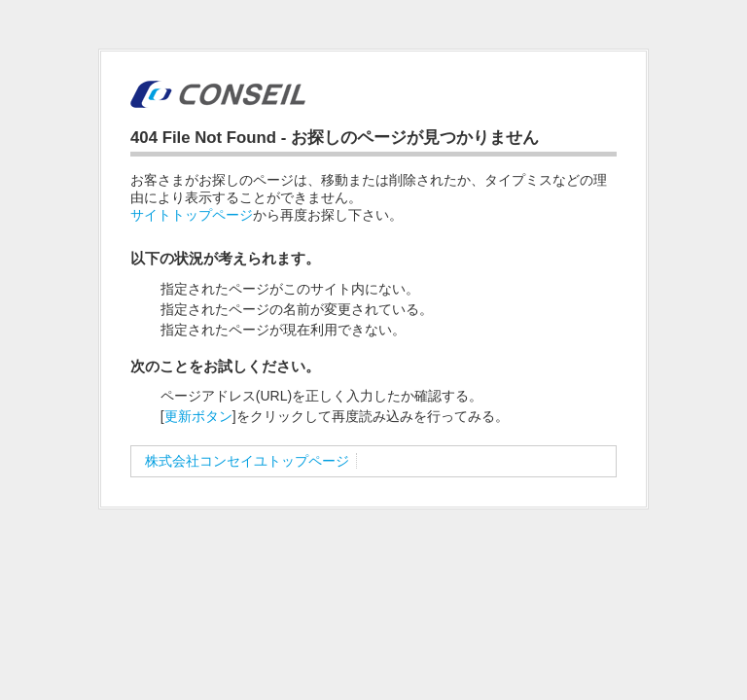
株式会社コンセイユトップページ (247, 461)
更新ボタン (198, 416)
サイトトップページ (192, 215)
